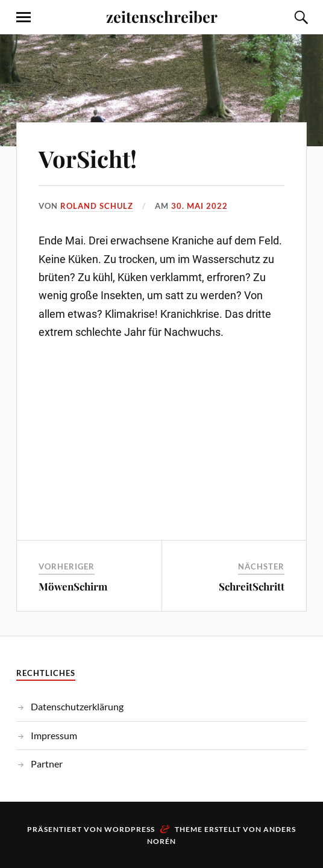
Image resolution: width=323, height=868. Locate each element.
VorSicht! (88, 159)
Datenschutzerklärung (77, 706)
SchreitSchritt (252, 586)
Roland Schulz (97, 206)
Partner (47, 764)
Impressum (54, 735)
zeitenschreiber (162, 16)
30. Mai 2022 (199, 206)
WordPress (130, 829)
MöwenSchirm (73, 586)
